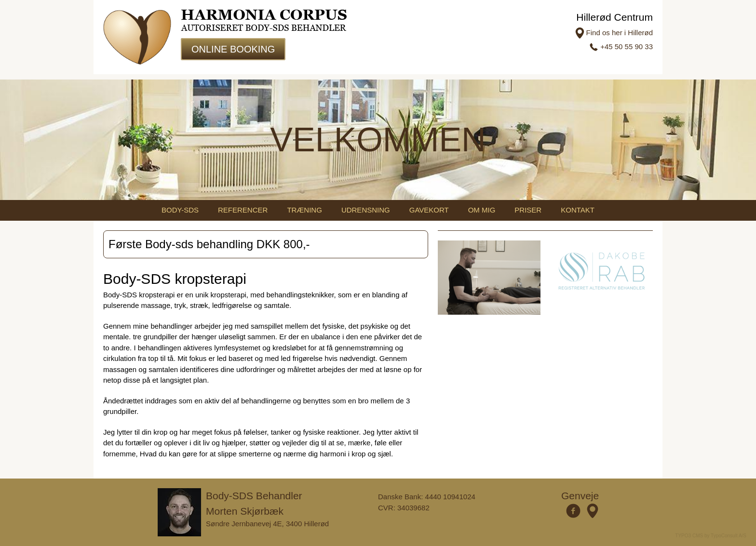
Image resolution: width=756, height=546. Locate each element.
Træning (304, 210)
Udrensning (366, 210)
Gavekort (429, 210)
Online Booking (233, 49)
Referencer (243, 210)
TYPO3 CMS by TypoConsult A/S (711, 536)
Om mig (482, 210)
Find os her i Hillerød (620, 33)
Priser (528, 210)
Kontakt (578, 210)
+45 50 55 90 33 (627, 47)
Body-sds (180, 210)
